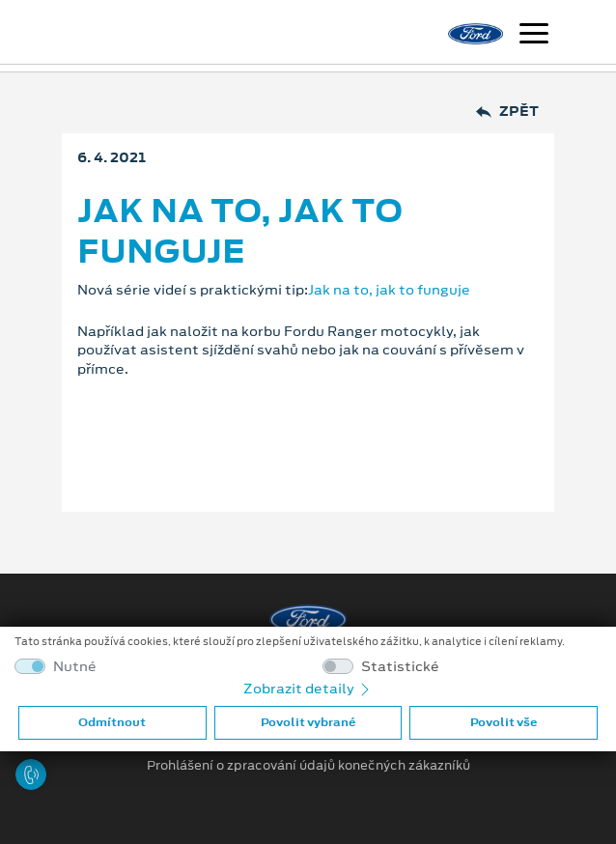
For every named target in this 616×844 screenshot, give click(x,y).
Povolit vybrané (308, 722)
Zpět (507, 112)
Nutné (75, 667)
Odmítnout (112, 722)
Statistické (400, 667)
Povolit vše (504, 722)
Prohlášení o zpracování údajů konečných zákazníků (308, 766)
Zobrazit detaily (308, 689)
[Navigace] (534, 36)
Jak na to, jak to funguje (389, 290)
